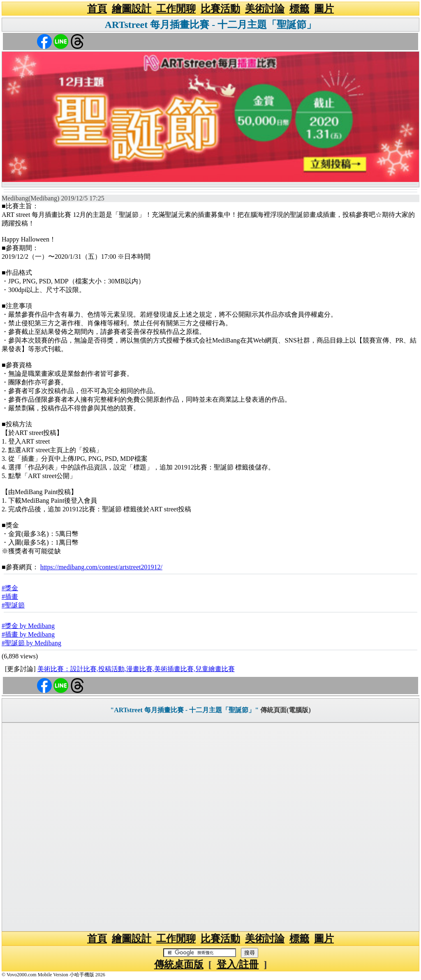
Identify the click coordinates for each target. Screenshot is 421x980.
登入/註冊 (238, 964)
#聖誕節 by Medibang (31, 643)
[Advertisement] (210, 827)
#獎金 (10, 588)
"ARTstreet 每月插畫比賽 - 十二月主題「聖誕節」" (184, 710)
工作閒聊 (176, 9)
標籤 (299, 9)
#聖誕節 (13, 605)
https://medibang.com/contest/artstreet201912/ (101, 567)
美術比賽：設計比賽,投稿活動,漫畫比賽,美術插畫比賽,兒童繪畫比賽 (136, 669)
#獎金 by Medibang (28, 626)
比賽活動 (220, 9)
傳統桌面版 (179, 964)
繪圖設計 (132, 9)
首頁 (97, 9)
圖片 (324, 9)
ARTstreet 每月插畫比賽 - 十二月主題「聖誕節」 (210, 25)
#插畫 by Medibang (28, 634)
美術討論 (265, 9)
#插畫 (10, 597)
